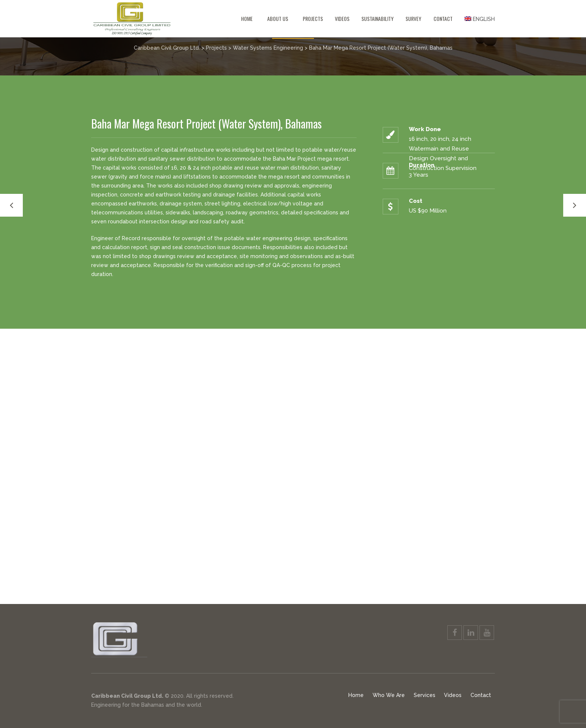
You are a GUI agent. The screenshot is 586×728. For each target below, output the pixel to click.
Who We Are (389, 695)
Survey (413, 18)
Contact (443, 18)
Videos (342, 18)
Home (247, 18)
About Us (278, 18)
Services (425, 695)
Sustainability (377, 18)
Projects (313, 18)
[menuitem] (477, 19)
